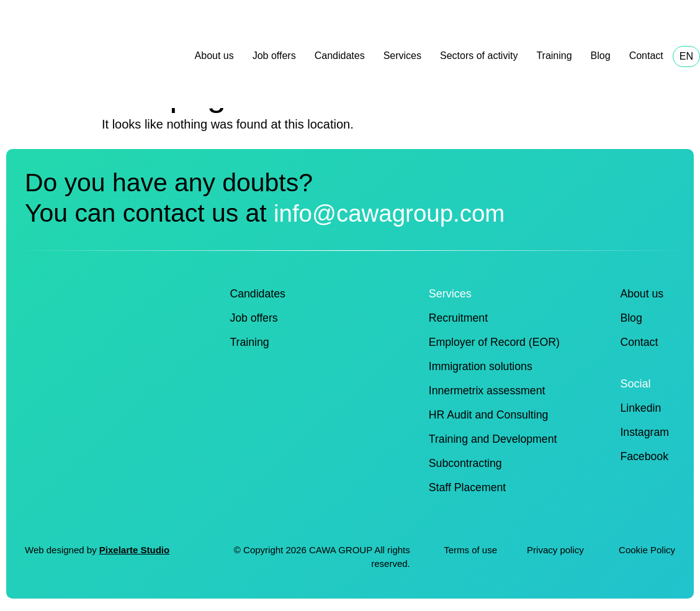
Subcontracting (466, 463)
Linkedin (640, 408)
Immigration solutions (482, 366)
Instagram (644, 432)
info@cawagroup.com (397, 213)
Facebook (644, 456)
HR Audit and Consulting (490, 415)
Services (402, 56)
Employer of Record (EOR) (496, 342)
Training (554, 56)
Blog (601, 56)
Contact (646, 56)
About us (214, 56)
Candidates (340, 56)
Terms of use (470, 550)
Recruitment (459, 318)
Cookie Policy (647, 550)
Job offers (274, 56)
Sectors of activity (479, 56)
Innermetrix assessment (488, 391)
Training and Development (494, 439)
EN (686, 56)
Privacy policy (557, 550)
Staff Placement (468, 487)
